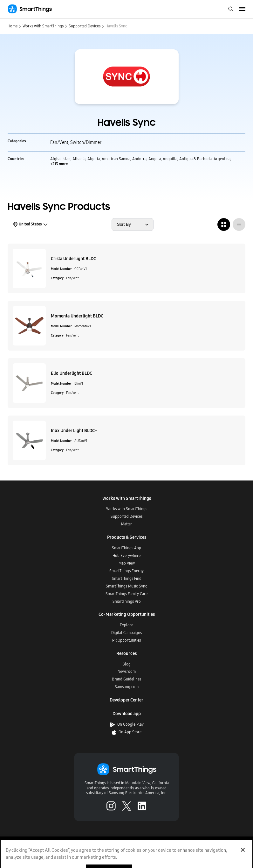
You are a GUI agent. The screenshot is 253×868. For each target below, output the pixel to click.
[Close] (243, 855)
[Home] (30, 9)
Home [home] (13, 26)
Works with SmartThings (43, 26)
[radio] (224, 224)
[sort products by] (133, 224)
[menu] (242, 9)
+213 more (59, 164)
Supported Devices (85, 26)
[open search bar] (231, 9)
